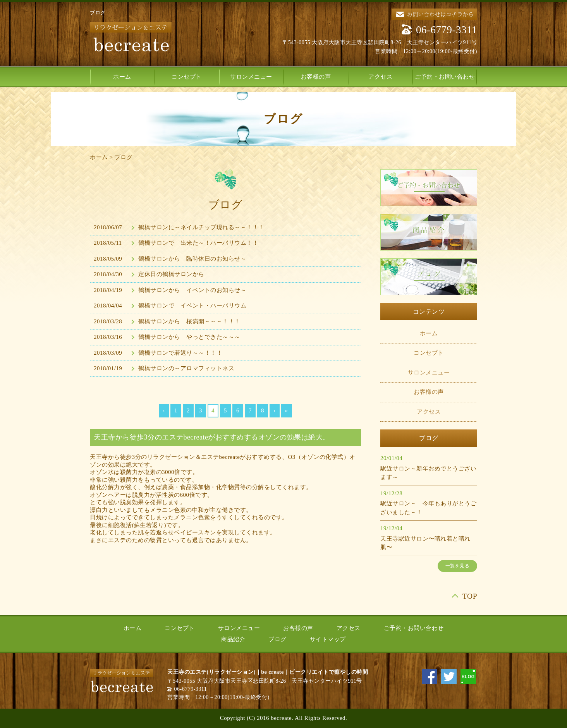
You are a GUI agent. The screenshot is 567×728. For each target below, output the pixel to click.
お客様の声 (316, 77)
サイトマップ (328, 639)
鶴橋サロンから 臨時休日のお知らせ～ (192, 259)
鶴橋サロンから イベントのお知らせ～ (192, 290)
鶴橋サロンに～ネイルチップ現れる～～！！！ (201, 227)
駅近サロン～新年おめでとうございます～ (428, 473)
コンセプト (187, 77)
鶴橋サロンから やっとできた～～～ (189, 337)
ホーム (122, 77)
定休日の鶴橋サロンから (171, 274)
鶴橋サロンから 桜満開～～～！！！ (189, 321)
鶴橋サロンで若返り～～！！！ (180, 353)
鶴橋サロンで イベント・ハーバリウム (192, 306)
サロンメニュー (251, 77)
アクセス (380, 77)
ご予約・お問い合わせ (445, 77)
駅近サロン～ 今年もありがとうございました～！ (428, 508)
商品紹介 (233, 639)
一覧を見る (457, 566)
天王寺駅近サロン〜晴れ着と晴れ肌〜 (425, 543)
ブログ (124, 157)
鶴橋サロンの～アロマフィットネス (186, 368)
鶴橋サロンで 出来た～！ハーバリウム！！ (198, 243)
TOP (470, 596)
